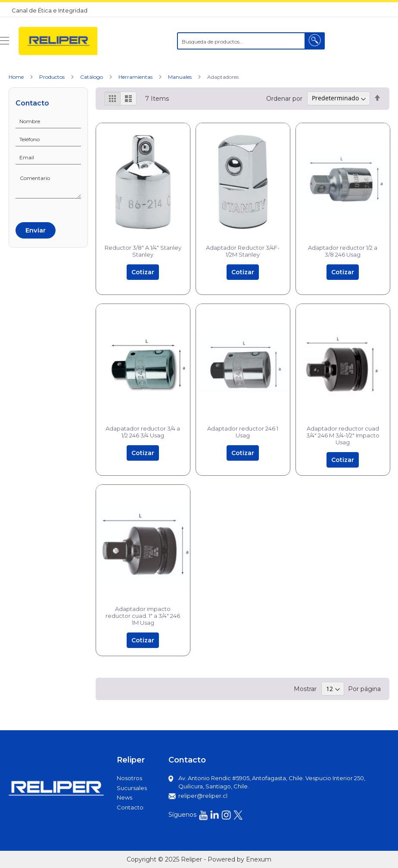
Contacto (130, 807)
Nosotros (129, 778)
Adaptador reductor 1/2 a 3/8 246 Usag (343, 251)
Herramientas (136, 77)
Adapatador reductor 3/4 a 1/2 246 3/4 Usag (143, 432)
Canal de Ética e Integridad (50, 10)
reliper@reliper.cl (203, 796)
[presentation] (48, 209)
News (124, 797)
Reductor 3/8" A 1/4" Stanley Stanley (143, 251)
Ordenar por (284, 98)
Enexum (259, 859)
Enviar (36, 230)
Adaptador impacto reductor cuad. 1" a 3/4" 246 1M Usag (143, 616)
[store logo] (58, 41)
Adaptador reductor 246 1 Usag (243, 432)
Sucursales (132, 788)
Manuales (180, 77)
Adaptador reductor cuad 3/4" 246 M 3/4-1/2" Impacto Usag (343, 435)
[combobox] (251, 41)
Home (17, 77)
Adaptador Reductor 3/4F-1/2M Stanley (243, 251)
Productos (53, 77)
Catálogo (92, 77)
